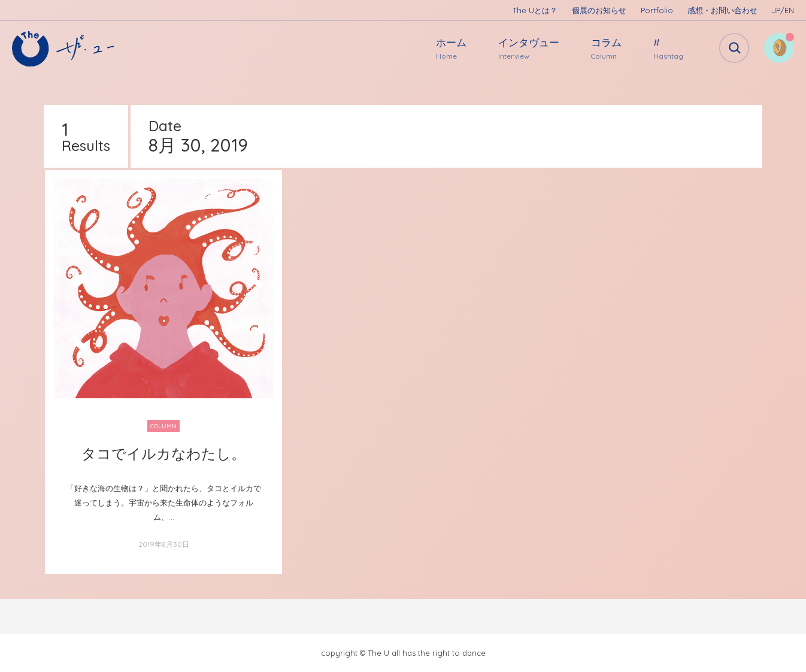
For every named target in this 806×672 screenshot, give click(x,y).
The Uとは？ (535, 10)
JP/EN (783, 10)
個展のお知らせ (599, 10)
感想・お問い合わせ (722, 10)
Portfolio (657, 10)
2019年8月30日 (164, 544)
